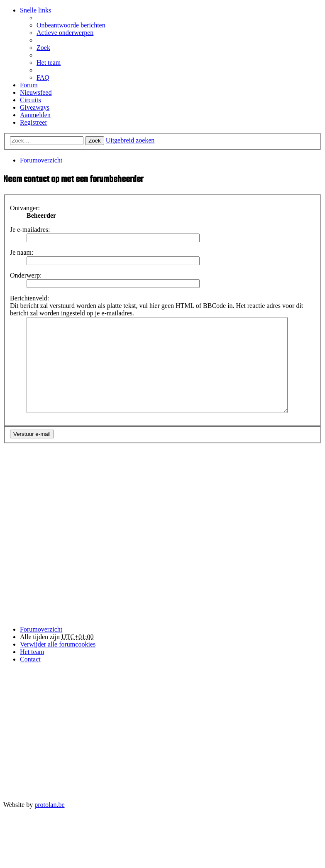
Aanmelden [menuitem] (35, 115)
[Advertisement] (88, 550)
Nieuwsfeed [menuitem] (36, 92)
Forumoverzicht (41, 648)
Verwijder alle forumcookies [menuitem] (58, 663)
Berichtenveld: (29, 298)
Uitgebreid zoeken (130, 140)
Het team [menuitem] (49, 63)
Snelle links (35, 10)
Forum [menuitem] (29, 85)
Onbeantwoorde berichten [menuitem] (71, 25)
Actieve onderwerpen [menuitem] (65, 33)
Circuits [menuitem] (31, 100)
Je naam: (22, 252)
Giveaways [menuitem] (35, 107)
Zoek (95, 141)
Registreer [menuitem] (34, 122)
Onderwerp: (26, 275)
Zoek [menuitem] (43, 48)
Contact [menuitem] (30, 678)
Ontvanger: (25, 208)
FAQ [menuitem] (43, 77)
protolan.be (49, 823)
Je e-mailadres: (30, 230)
